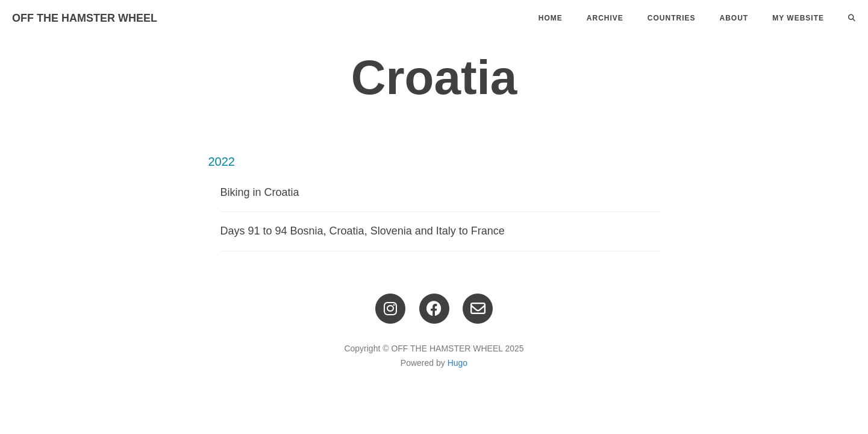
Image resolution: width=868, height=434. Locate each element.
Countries (672, 18)
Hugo (457, 363)
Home (551, 18)
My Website (798, 18)
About (734, 18)
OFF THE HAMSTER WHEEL (85, 18)
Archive (605, 18)
